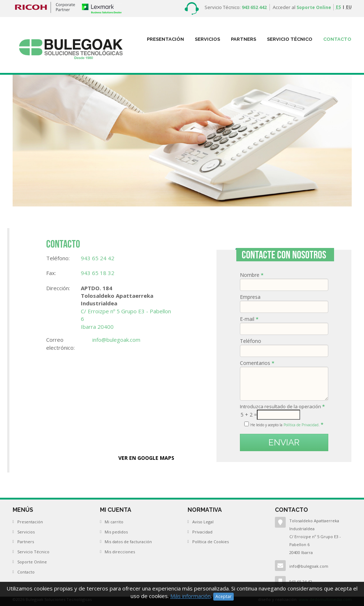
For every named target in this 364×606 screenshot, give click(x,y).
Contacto (337, 39)
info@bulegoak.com (309, 566)
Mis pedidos (116, 532)
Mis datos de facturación (128, 542)
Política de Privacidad (301, 425)
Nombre (252, 275)
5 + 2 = (249, 415)
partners (244, 39)
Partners (26, 542)
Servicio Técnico (290, 39)
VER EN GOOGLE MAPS (146, 458)
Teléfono (253, 341)
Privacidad (202, 532)
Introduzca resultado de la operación (282, 406)
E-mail (249, 319)
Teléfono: (58, 258)
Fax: (51, 273)
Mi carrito (114, 522)
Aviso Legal (203, 522)
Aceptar (223, 596)
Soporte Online (314, 7)
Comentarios (257, 363)
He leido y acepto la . (287, 425)
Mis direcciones (120, 552)
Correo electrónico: (60, 343)
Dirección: (58, 288)
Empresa (252, 297)
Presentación (165, 39)
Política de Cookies (210, 542)
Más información (190, 596)
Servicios (207, 39)
